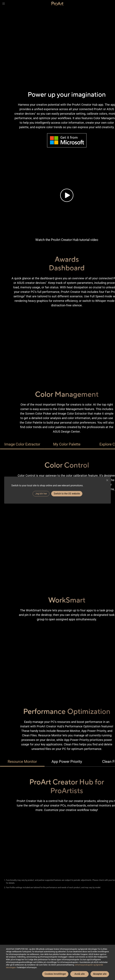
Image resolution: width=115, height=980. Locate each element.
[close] (107, 480)
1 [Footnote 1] (35, 113)
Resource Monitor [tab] (22, 762)
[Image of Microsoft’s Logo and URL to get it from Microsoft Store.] (67, 140)
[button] (4, 4)
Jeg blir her (41, 494)
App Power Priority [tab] (67, 762)
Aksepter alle (100, 974)
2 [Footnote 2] (25, 296)
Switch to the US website (67, 494)
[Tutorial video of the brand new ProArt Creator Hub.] (67, 195)
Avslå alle (80, 974)
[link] (57, 4)
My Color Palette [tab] (67, 444)
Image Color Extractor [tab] (22, 444)
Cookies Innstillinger (55, 974)
